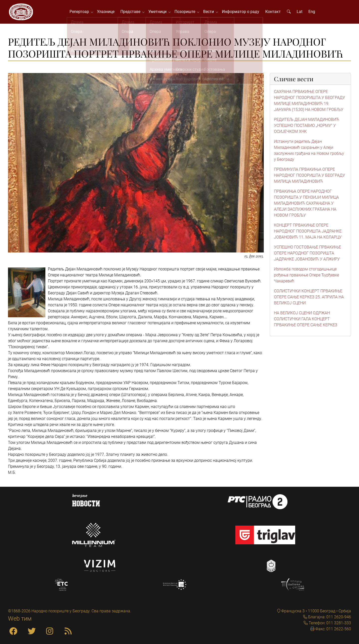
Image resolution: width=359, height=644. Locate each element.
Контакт (274, 12)
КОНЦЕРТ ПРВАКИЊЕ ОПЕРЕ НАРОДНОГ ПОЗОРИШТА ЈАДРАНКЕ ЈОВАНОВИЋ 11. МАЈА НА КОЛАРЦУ (308, 232)
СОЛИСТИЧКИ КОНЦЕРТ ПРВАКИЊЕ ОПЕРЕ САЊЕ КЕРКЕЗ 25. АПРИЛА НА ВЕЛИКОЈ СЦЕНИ (309, 298)
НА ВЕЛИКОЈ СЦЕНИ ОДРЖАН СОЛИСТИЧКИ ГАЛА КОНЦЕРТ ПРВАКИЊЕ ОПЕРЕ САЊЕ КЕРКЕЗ (306, 320)
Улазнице (107, 12)
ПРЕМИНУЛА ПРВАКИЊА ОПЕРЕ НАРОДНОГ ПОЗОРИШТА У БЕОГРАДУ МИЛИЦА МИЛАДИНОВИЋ (310, 177)
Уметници (159, 12)
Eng (313, 12)
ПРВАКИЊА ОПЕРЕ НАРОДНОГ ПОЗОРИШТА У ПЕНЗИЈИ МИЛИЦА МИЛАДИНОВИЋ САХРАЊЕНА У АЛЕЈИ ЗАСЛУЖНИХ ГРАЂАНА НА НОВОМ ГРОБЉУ (306, 204)
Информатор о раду (242, 12)
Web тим (20, 619)
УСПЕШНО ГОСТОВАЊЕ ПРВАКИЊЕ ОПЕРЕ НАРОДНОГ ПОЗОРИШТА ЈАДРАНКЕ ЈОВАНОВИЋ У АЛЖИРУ (308, 254)
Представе (132, 12)
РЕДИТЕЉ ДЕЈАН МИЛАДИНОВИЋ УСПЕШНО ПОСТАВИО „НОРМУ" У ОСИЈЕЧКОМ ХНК (307, 127)
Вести (211, 12)
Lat (301, 12)
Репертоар (81, 12)
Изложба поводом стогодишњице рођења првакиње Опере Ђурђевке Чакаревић (307, 276)
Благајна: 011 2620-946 (329, 617)
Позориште (187, 12)
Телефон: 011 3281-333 (329, 623)
